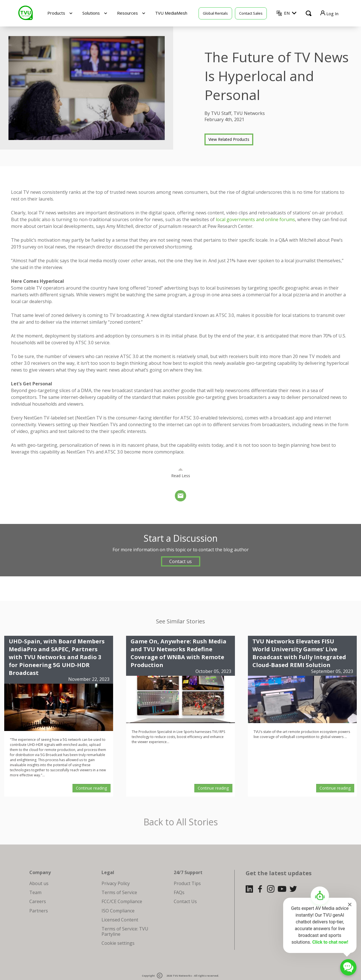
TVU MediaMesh (171, 13)
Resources (127, 13)
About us (39, 883)
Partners (39, 911)
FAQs (179, 892)
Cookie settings (118, 943)
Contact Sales (251, 13)
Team (35, 892)
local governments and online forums (255, 219)
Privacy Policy (116, 883)
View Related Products (229, 139)
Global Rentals (215, 13)
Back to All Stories (181, 822)
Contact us (180, 561)
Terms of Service (119, 892)
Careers (38, 901)
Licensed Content (120, 920)
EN (287, 13)
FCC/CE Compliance (122, 901)
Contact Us (185, 901)
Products (56, 13)
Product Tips (187, 883)
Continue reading (91, 788)
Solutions (91, 13)
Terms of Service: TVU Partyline (125, 931)
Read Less (181, 476)
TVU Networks (182, 976)
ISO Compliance (118, 911)
